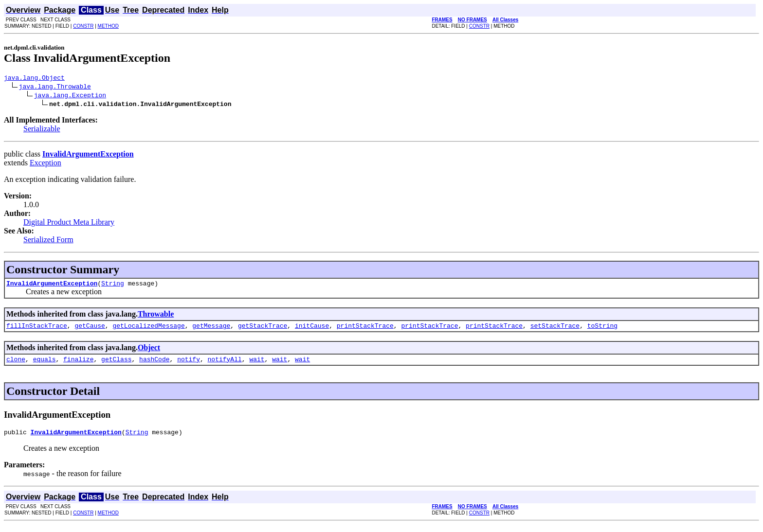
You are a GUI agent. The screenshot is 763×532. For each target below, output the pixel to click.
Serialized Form (48, 241)
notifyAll (225, 365)
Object (149, 352)
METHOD (108, 26)
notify (189, 365)
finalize (78, 365)
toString (602, 330)
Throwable (156, 317)
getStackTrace (263, 330)
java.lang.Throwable (55, 88)
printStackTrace (365, 330)
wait (257, 365)
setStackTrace (555, 330)
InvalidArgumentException (52, 286)
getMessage (211, 330)
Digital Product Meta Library (69, 223)
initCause (312, 330)
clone (16, 365)
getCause (90, 330)
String (113, 286)
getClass (116, 365)
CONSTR (83, 26)
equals (45, 365)
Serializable (42, 130)
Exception (45, 164)
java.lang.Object (34, 79)
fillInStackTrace (37, 330)
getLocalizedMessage (148, 330)
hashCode (154, 365)
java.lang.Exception (70, 96)
